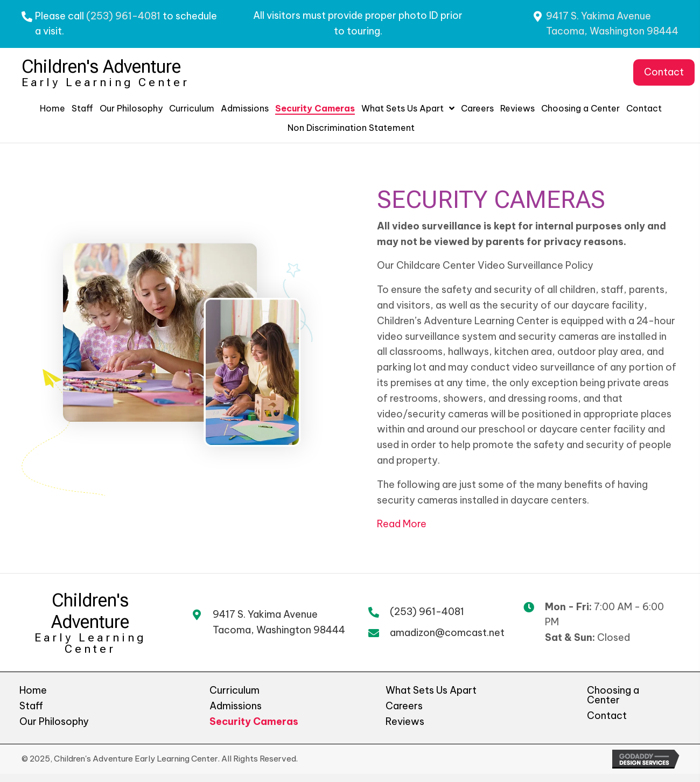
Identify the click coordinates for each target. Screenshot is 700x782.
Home (33, 690)
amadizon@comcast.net (447, 633)
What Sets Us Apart (431, 690)
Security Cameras (254, 721)
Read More (402, 524)
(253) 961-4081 (123, 16)
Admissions (236, 706)
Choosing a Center (613, 695)
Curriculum (234, 690)
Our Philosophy (54, 721)
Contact (607, 715)
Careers (404, 706)
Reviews (405, 721)
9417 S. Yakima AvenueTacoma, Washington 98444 (279, 622)
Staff (31, 706)
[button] (664, 72)
